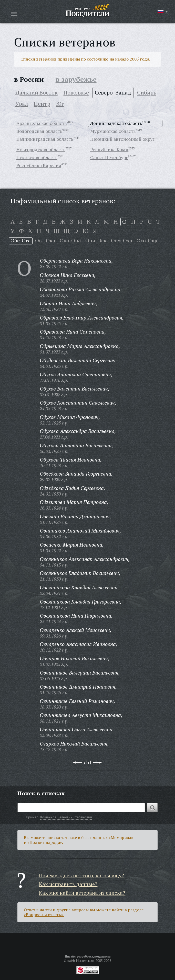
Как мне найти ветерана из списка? (82, 893)
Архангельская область (42, 123)
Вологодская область (39, 131)
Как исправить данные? (68, 884)
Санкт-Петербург (109, 157)
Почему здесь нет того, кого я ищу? (81, 875)
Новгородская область (41, 149)
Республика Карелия (39, 165)
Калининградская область (45, 139)
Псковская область (37, 157)
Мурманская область (113, 131)
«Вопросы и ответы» (44, 915)
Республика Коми (109, 149)
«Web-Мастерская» (81, 961)
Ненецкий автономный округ (122, 139)
